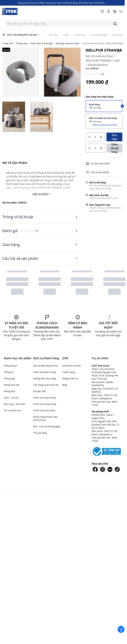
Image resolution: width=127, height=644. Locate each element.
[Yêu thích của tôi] (102, 12)
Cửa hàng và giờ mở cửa (46, 385)
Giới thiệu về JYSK (72, 366)
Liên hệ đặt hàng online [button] (46, 366)
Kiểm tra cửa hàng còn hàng (105, 124)
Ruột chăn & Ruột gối (42, 43)
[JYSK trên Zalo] (110, 449)
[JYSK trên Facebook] (95, 449)
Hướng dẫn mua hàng (45, 378)
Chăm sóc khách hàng (45, 372)
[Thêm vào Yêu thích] (119, 51)
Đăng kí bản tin (70, 378)
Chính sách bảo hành (44, 410)
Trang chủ (8, 43)
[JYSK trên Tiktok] (117, 449)
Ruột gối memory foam (68, 43)
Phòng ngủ (22, 43)
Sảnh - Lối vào (11, 398)
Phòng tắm (9, 391)
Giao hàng (94, 104)
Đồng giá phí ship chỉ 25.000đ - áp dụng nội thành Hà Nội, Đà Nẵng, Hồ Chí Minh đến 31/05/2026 (62, 3)
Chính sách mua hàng (45, 404)
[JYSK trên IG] (102, 449)
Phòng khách (11, 366)
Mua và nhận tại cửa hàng (103, 118)
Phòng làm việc (12, 385)
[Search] (115, 24)
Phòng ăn (9, 372)
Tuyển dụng (69, 372)
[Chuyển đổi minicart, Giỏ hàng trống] (115, 12)
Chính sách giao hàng (44, 398)
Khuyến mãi (39, 391)
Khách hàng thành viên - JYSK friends (46, 418)
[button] (93, 74)
